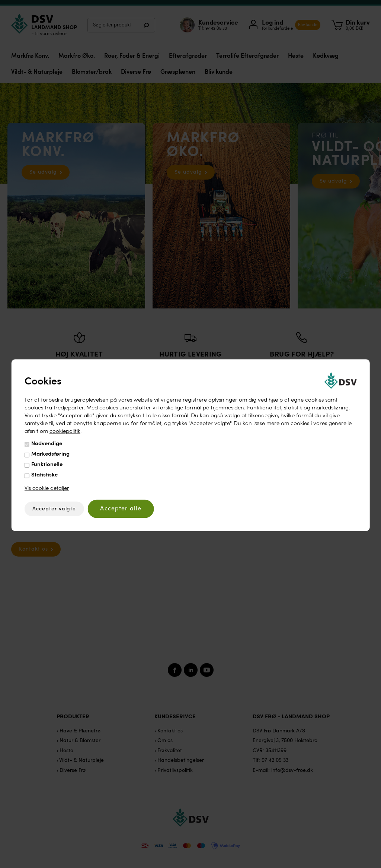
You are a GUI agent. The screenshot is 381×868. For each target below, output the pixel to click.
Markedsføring (50, 454)
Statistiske (44, 475)
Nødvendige (47, 444)
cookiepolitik (65, 432)
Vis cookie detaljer (47, 489)
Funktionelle (47, 465)
